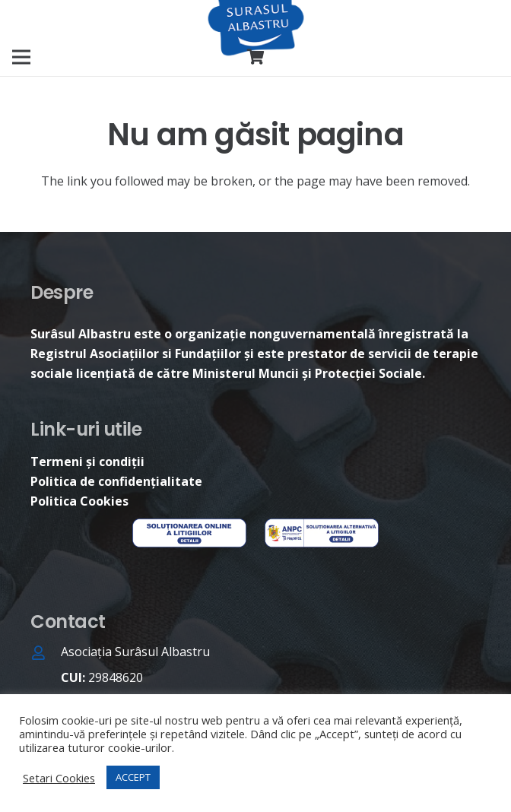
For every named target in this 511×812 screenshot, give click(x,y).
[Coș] (255, 57)
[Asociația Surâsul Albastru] (46, 654)
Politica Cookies (79, 501)
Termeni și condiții (87, 462)
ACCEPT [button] (133, 777)
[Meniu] (21, 57)
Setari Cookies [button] (59, 778)
